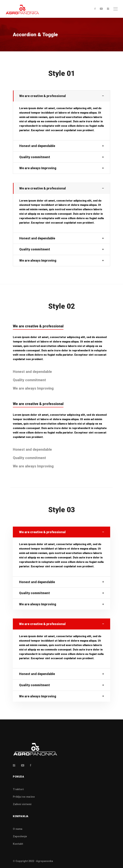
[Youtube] (101, 9)
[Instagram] (108, 9)
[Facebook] (95, 9)
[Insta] (14, 765)
